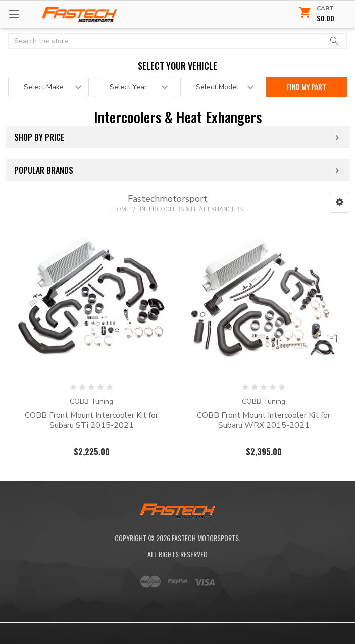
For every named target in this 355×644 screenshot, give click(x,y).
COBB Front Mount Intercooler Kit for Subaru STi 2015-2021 (91, 420)
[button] (340, 202)
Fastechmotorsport (168, 199)
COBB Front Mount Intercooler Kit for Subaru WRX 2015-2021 (264, 420)
